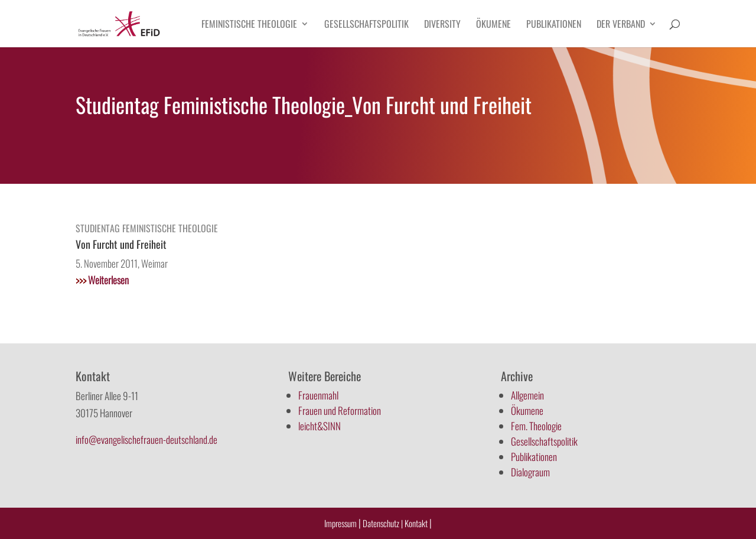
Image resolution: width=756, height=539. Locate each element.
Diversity (442, 25)
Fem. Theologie (536, 426)
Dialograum (530, 472)
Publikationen (554, 25)
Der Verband (621, 25)
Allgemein (527, 395)
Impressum (340, 523)
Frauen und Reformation (340, 410)
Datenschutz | (383, 523)
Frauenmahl (318, 395)
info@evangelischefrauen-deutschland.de (146, 439)
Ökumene (493, 25)
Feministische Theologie (249, 25)
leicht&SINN (320, 426)
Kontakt (417, 523)
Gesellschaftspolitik (366, 25)
